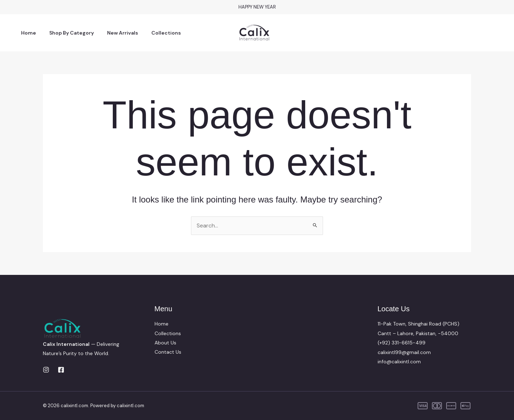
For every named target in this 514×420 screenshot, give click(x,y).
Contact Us (168, 352)
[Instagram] (46, 370)
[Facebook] (61, 370)
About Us (165, 343)
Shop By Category (67, 33)
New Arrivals (114, 33)
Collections (155, 33)
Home (27, 33)
